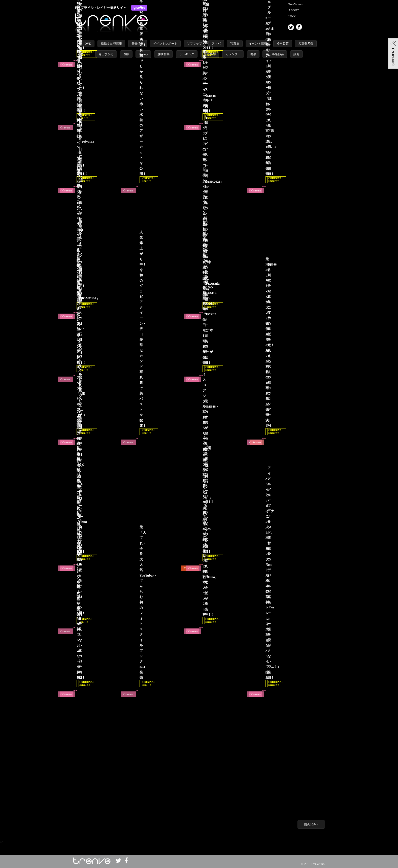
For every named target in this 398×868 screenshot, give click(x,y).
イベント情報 (258, 44)
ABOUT (294, 10)
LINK (292, 16)
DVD (88, 44)
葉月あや (210, 54)
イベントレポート (165, 44)
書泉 (253, 54)
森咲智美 (163, 54)
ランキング (187, 54)
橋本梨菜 (283, 44)
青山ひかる (106, 54)
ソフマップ (194, 44)
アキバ (216, 44)
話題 (296, 54)
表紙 (126, 54)
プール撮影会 (275, 54)
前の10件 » (311, 824)
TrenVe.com (296, 4)
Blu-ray (143, 54)
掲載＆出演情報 (111, 44)
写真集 (235, 44)
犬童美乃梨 (306, 44)
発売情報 (138, 44)
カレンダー (233, 54)
